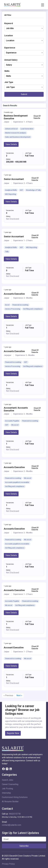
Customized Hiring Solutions (15, 797)
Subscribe (24, 846)
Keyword (9, 23)
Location (9, 36)
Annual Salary (11, 60)
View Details (11, 144)
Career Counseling (10, 784)
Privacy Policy (8, 864)
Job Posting (7, 789)
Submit (24, 94)
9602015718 (15, 814)
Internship (6, 793)
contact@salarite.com (12, 825)
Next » (19, 695)
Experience (10, 48)
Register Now (13, 733)
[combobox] (24, 29)
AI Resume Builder (10, 802)
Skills (7, 71)
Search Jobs (8, 780)
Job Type (9, 82)
